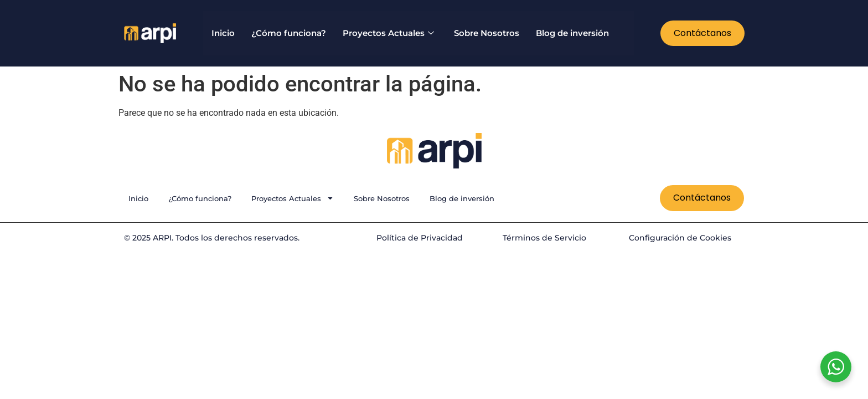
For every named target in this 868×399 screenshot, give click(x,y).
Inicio (223, 33)
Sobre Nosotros (487, 33)
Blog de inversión (572, 33)
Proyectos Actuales (388, 33)
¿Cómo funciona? (289, 33)
